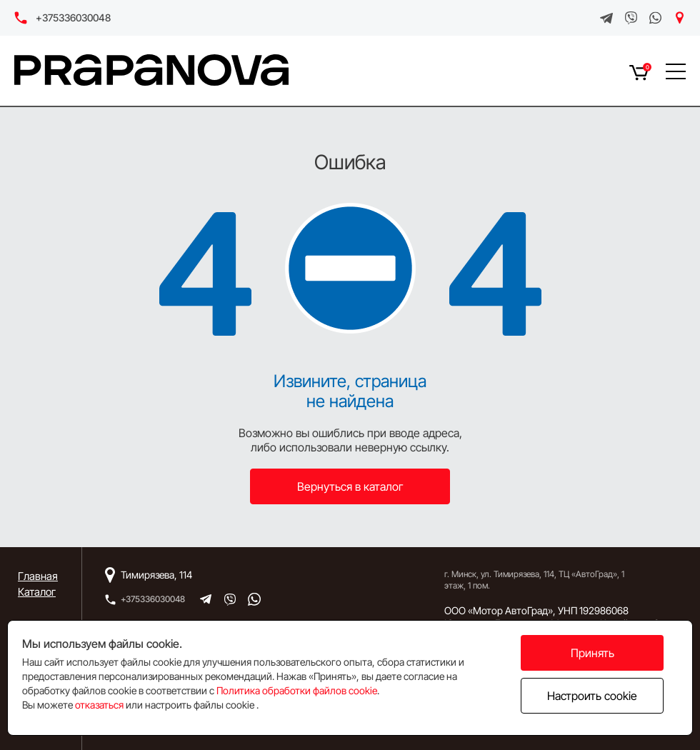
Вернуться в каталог (350, 486)
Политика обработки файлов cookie (297, 690)
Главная (38, 576)
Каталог (37, 592)
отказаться (99, 705)
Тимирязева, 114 (156, 575)
